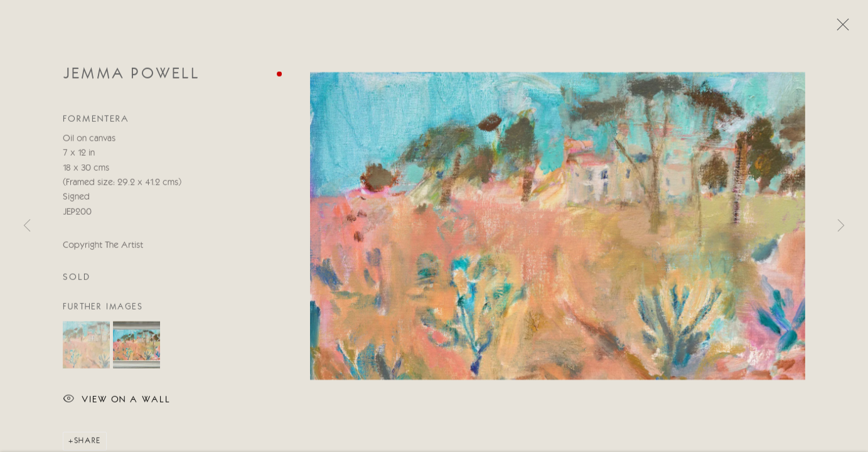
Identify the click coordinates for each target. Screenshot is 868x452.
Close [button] (840, 28)
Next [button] (841, 226)
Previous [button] (27, 226)
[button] (86, 346)
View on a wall (117, 401)
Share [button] (88, 442)
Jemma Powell (131, 75)
